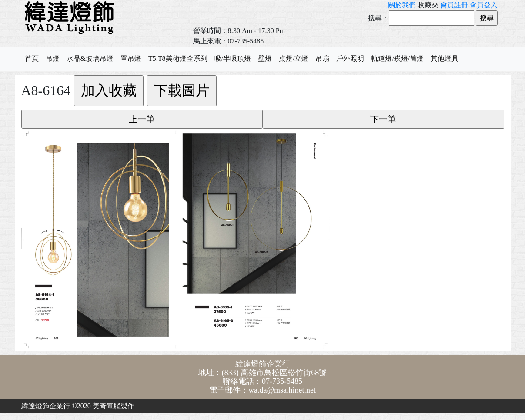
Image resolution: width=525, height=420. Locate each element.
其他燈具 (445, 58)
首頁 (32, 58)
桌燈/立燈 (294, 58)
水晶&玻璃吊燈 (90, 58)
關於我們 (402, 5)
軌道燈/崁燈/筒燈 (397, 58)
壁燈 (265, 58)
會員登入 (484, 5)
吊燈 (53, 58)
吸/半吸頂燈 (233, 58)
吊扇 (322, 58)
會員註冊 (454, 5)
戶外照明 (350, 58)
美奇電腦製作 (114, 406)
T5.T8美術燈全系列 (178, 58)
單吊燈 (131, 58)
